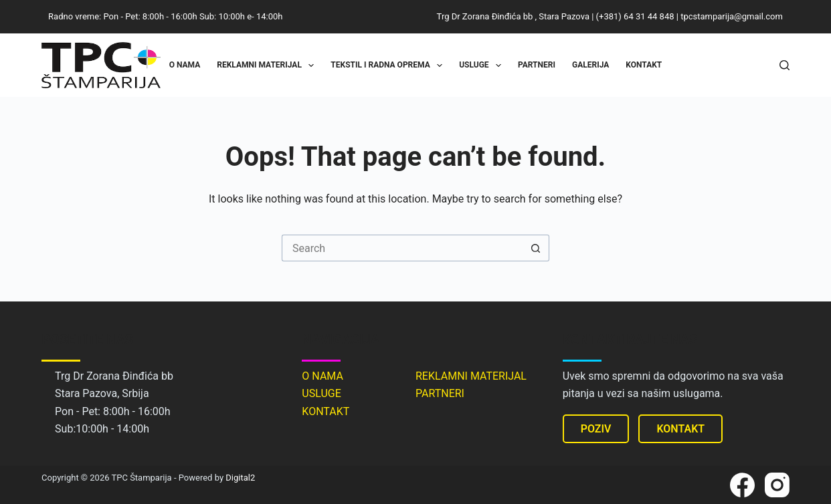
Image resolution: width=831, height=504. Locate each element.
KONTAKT (326, 411)
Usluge (483, 66)
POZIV (596, 429)
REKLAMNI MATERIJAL (471, 376)
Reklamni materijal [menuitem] (268, 66)
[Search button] (536, 248)
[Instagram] (777, 485)
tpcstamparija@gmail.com (732, 16)
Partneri (537, 65)
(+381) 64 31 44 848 (635, 16)
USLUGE (321, 393)
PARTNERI (440, 393)
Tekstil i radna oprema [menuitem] (389, 66)
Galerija (590, 65)
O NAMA (322, 376)
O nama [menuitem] (185, 65)
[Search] (784, 65)
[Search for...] (402, 248)
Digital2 (240, 478)
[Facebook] (742, 485)
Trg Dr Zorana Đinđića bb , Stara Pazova (513, 16)
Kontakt (644, 65)
